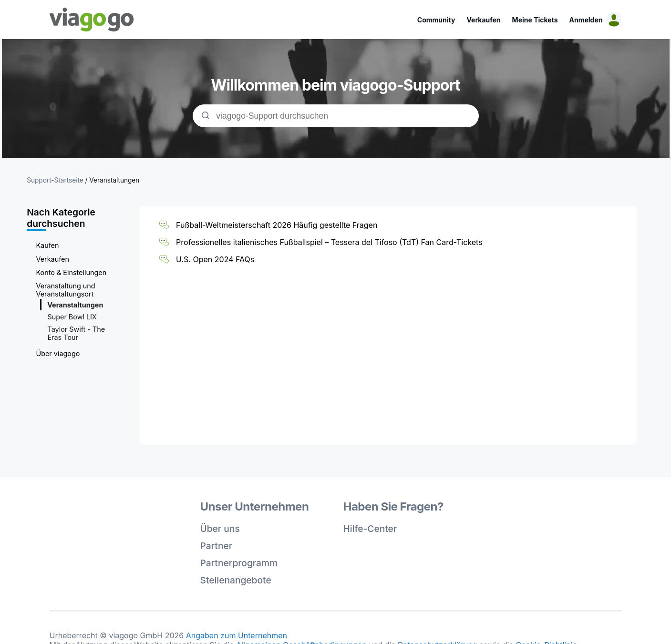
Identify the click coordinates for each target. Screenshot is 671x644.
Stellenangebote (236, 580)
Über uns (220, 529)
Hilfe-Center (370, 529)
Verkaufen (483, 20)
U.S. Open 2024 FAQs (215, 259)
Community (436, 20)
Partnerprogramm (239, 563)
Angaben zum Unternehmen (237, 635)
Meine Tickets (535, 20)
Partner (217, 546)
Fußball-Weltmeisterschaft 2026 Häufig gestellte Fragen (277, 225)
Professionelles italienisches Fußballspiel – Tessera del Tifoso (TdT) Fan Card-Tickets (329, 242)
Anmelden (586, 20)
